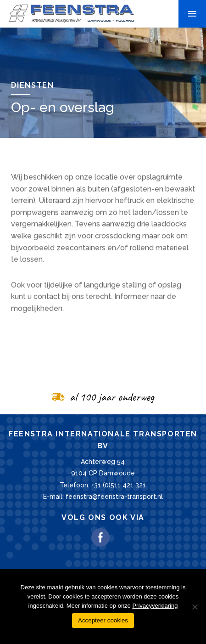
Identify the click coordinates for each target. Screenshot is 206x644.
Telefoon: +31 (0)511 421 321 (103, 485)
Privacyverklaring (155, 606)
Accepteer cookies (103, 620)
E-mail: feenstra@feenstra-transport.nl (103, 497)
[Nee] (195, 607)
